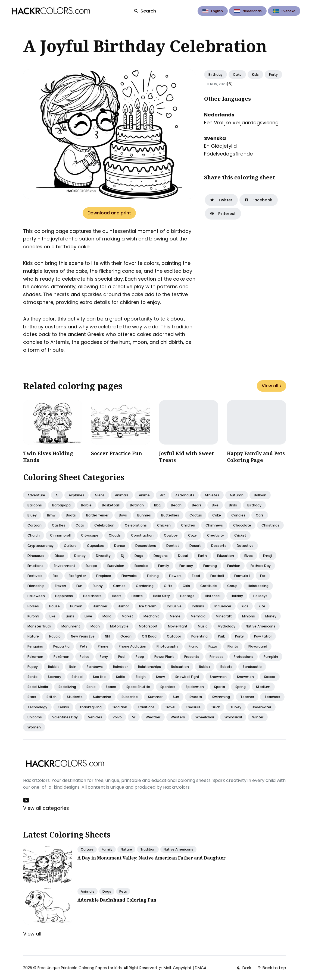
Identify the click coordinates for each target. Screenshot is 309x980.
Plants (233, 646)
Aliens (100, 495)
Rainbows (95, 667)
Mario (107, 616)
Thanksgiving (90, 707)
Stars (32, 697)
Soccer (270, 677)
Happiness (64, 596)
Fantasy (186, 566)
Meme (175, 616)
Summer (155, 697)
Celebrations (136, 525)
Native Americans (178, 849)
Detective (245, 546)
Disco (59, 556)
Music (203, 626)
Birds (233, 505)
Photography (167, 646)
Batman (137, 505)
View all (271, 386)
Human (76, 606)
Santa (32, 677)
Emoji (268, 556)
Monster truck (39, 626)
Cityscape (90, 535)
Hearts (137, 596)
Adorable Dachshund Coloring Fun (117, 900)
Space (111, 687)
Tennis (63, 707)
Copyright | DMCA (190, 968)
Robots (226, 667)
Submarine (102, 697)
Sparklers (168, 687)
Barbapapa (61, 505)
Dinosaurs (36, 556)
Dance (120, 546)
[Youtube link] (27, 800)
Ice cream (148, 606)
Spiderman (195, 687)
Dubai (183, 556)
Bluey (32, 515)
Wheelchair (205, 717)
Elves (249, 556)
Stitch (51, 697)
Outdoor (174, 636)
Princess (216, 657)
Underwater (261, 707)
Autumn (237, 495)
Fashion (234, 566)
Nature (33, 636)
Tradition (120, 707)
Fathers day (261, 566)
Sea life (99, 677)
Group (232, 586)
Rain (73, 667)
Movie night (178, 626)
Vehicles (95, 717)
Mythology (227, 626)
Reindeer (120, 667)
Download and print (109, 213)
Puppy (33, 667)
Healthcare (92, 596)
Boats (71, 515)
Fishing (153, 576)
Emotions (35, 566)
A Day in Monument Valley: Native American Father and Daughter (152, 858)
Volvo (117, 717)
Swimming (221, 697)
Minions (249, 616)
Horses (33, 606)
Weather (153, 717)
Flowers (175, 576)
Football (217, 576)
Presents (192, 657)
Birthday (216, 74)
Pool (122, 657)
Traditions (146, 707)
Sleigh (141, 677)
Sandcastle (252, 667)
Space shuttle (138, 687)
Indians (198, 606)
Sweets (196, 697)
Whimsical (233, 717)
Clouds (115, 535)
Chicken (164, 525)
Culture (70, 546)
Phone (103, 646)
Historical (213, 596)
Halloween (36, 596)
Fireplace (104, 576)
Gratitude (209, 586)
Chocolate (242, 525)
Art (163, 495)
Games (119, 586)
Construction (142, 535)
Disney (80, 556)
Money (271, 616)
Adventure (36, 495)
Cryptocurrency (40, 546)
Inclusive (174, 606)
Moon (95, 626)
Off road (149, 636)
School (77, 677)
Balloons (35, 505)
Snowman (218, 677)
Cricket (240, 535)
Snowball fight (187, 677)
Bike (215, 505)
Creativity (216, 535)
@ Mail (165, 968)
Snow (160, 677)
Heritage (187, 596)
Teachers (272, 697)
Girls (186, 586)
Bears (197, 505)
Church (34, 535)
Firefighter (77, 576)
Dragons (161, 556)
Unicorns (35, 717)
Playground (258, 646)
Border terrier (97, 515)
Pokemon (35, 657)
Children (188, 525)
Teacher (247, 697)
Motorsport (148, 626)
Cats (80, 525)
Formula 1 (242, 576)
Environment (65, 566)
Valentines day (65, 717)
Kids (255, 74)
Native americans (260, 626)
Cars (260, 515)
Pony (104, 657)
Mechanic (152, 616)
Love (88, 616)
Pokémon (61, 657)
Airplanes (77, 495)
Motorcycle (119, 626)
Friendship (36, 586)
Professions (244, 657)
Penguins (35, 646)
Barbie (86, 505)
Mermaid (198, 616)
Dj (123, 556)
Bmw (51, 515)
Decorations (146, 546)
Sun (176, 697)
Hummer (100, 606)
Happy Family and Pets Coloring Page (256, 457)
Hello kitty (161, 596)
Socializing (67, 687)
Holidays (260, 596)
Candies (238, 515)
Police (85, 657)
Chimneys (214, 525)
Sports (220, 687)
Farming (210, 566)
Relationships (149, 667)
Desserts (219, 546)
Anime (144, 495)
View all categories (46, 808)
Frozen (60, 586)
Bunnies (144, 515)
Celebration (104, 525)
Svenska (284, 11)
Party (273, 74)
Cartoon (35, 525)
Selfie (121, 677)
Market (127, 616)
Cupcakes (95, 546)
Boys (123, 515)
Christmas (270, 525)
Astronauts (185, 495)
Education (226, 556)
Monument (71, 626)
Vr (134, 717)
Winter (258, 717)
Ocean (126, 636)
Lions (70, 616)
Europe (91, 566)
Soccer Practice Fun (117, 453)
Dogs (139, 556)
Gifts (168, 586)
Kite (262, 606)
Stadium (263, 687)
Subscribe (130, 697)
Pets (84, 646)
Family (164, 566)
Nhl (107, 636)
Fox (263, 576)
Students (75, 697)
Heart (117, 596)
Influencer (223, 606)
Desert (195, 546)
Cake (237, 74)
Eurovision (116, 566)
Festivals (35, 576)
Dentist (173, 546)
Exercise (141, 566)
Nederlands (248, 11)
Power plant (164, 657)
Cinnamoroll (60, 535)
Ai (57, 495)
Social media (38, 687)
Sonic (91, 687)
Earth (202, 556)
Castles (59, 525)
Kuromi (33, 616)
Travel (170, 707)
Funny (98, 586)
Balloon (260, 495)
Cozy (192, 535)
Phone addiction (132, 646)
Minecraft (224, 616)
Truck (215, 707)
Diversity (103, 556)
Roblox (205, 667)
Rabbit (54, 667)
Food (196, 576)
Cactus (196, 515)
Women (34, 727)
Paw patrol (263, 636)
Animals (122, 495)
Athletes (212, 495)
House (54, 606)
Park (221, 636)
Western (178, 717)
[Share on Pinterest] (223, 214)
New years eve (83, 636)
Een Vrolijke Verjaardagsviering (241, 123)
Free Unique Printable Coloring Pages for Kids (80, 968)
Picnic (193, 646)
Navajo (55, 636)
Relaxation (180, 667)
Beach (176, 505)
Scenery (54, 677)
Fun (79, 586)
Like (52, 616)
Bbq (157, 505)
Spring (241, 687)
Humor (123, 606)
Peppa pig (61, 646)
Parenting (199, 636)
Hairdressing (258, 586)
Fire (56, 576)
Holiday (237, 596)
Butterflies (170, 515)
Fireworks (129, 576)
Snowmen (245, 677)
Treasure (193, 707)
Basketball (111, 505)
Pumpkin (271, 657)
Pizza (213, 646)
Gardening (145, 586)
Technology (37, 707)
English (213, 11)
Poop (140, 657)
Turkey (236, 707)
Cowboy (171, 535)
